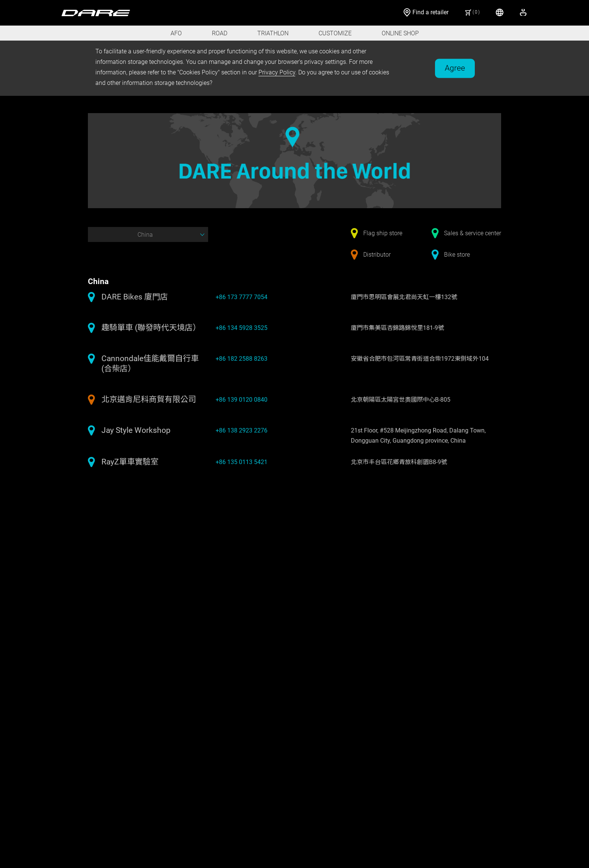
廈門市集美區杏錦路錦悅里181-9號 (397, 328)
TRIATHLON (273, 33)
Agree (455, 68)
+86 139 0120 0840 (242, 400)
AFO (176, 33)
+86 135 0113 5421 (242, 462)
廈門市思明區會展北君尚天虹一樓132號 (404, 297)
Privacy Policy (277, 72)
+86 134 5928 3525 (242, 328)
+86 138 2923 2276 (242, 430)
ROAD (220, 33)
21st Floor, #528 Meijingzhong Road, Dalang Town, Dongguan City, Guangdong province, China (418, 436)
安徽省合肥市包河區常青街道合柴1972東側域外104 (420, 359)
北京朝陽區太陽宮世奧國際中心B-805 (401, 400)
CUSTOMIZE (335, 33)
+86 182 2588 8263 (242, 359)
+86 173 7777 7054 (242, 297)
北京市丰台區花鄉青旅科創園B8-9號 (399, 462)
